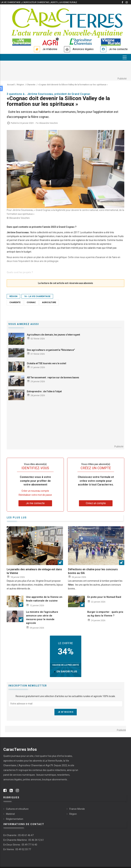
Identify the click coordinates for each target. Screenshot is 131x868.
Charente (15, 302)
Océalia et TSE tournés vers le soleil (47, 363)
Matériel (10, 814)
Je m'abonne (50, 49)
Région (13, 296)
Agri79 (54, 2)
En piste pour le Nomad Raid (104, 597)
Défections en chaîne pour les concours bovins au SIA (93, 571)
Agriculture (49, 302)
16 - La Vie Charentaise (37, 296)
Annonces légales (83, 49)
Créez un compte (96, 503)
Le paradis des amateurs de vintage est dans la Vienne (34, 571)
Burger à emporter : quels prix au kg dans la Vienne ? (105, 614)
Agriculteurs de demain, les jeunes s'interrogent (53, 335)
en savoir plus (67, 672)
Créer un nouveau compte (35, 491)
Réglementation (15, 819)
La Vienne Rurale (68, 2)
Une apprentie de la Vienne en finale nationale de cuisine (44, 599)
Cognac (31, 302)
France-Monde (77, 809)
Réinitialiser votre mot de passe (35, 495)
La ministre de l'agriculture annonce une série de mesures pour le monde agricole (42, 617)
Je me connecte (118, 49)
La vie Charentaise (11, 2)
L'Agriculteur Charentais (36, 2)
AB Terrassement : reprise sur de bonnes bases (53, 377)
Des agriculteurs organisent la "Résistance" (51, 350)
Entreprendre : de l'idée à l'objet (44, 391)
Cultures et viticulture (17, 809)
